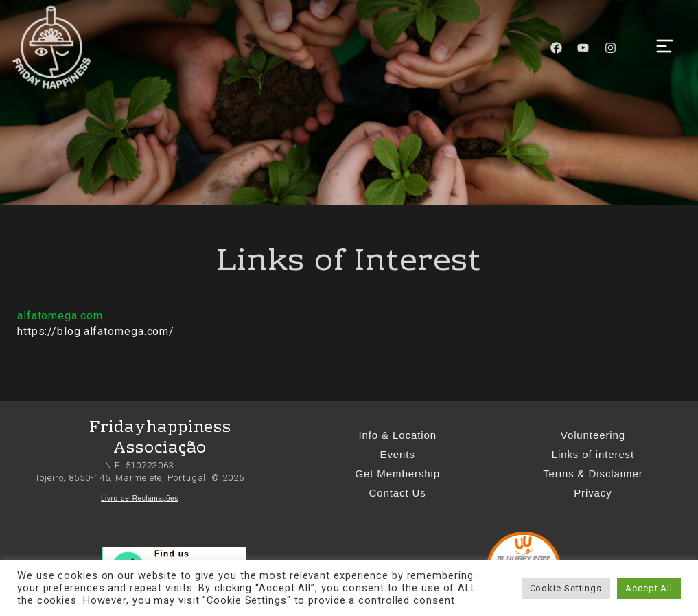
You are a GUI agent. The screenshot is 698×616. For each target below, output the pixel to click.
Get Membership (397, 474)
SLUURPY (514, 559)
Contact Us (398, 493)
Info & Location (397, 435)
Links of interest (593, 454)
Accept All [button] (649, 588)
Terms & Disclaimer (593, 474)
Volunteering (593, 435)
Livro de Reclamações (140, 498)
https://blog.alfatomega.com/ (96, 331)
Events (398, 454)
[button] (664, 48)
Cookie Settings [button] (566, 588)
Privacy (593, 493)
